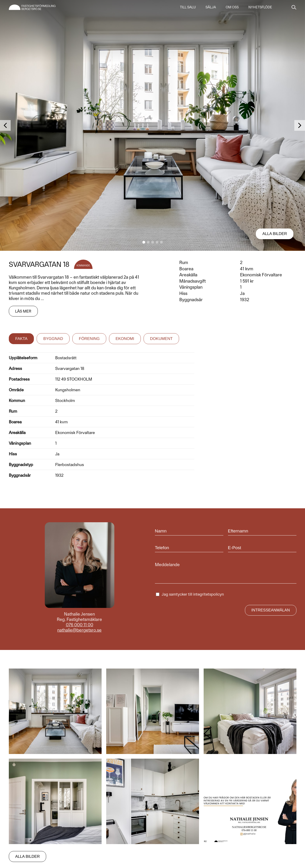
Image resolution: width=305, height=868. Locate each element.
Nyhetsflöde (260, 7)
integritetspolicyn (209, 594)
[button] (144, 242)
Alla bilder (274, 234)
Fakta (21, 338)
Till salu (188, 7)
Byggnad (53, 338)
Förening (89, 338)
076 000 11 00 (80, 625)
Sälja (211, 7)
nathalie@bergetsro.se (79, 630)
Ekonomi (125, 338)
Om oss (232, 7)
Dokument (161, 338)
